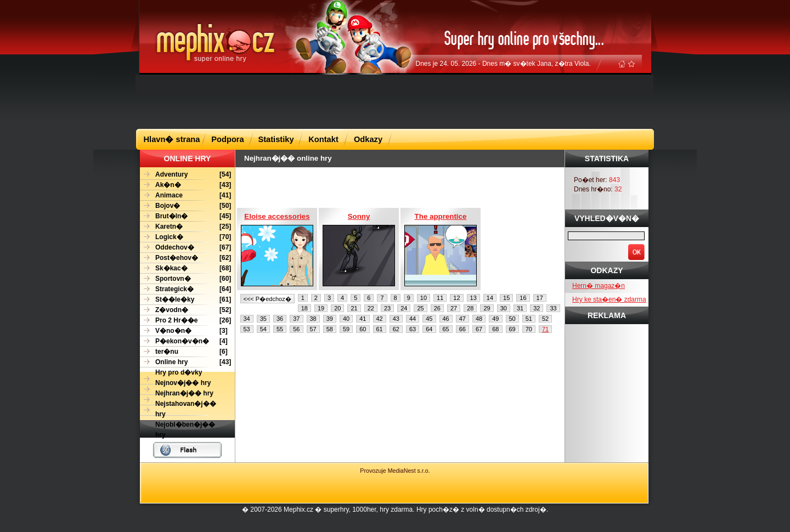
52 (545, 319)
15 (506, 298)
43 (396, 319)
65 (446, 329)
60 (363, 329)
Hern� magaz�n (599, 286)
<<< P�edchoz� (267, 299)
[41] (185, 196)
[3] (184, 331)
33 (553, 308)
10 (424, 298)
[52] (185, 310)
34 (247, 319)
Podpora (227, 139)
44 (413, 319)
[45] (185, 216)
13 (473, 298)
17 (540, 298)
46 (446, 319)
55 (280, 329)
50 (512, 319)
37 (296, 319)
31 (520, 308)
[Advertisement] (395, 101)
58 (330, 329)
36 (280, 319)
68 (495, 329)
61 (380, 329)
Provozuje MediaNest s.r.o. (395, 471)
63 (413, 329)
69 (512, 329)
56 (296, 329)
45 (429, 319)
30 (504, 308)
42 (380, 319)
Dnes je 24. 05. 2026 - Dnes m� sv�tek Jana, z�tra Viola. (503, 64)
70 (529, 329)
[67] (185, 248)
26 (437, 308)
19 (321, 308)
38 (313, 319)
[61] (185, 300)
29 (487, 308)
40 (346, 319)
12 (456, 298)
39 (330, 319)
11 (440, 298)
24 (404, 308)
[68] (185, 268)
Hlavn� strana (172, 139)
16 (523, 298)
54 (263, 329)
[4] (184, 341)
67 (479, 329)
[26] (185, 321)
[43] (185, 185)
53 (247, 329)
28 (470, 308)
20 (337, 308)
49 (495, 319)
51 (529, 319)
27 (454, 308)
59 (346, 329)
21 (354, 308)
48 (479, 319)
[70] (185, 237)
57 (313, 329)
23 (387, 308)
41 (363, 319)
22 (371, 308)
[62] (185, 258)
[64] (185, 289)
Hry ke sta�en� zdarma (609, 299)
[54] (185, 175)
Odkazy (368, 139)
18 (304, 308)
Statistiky (276, 139)
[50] (185, 206)
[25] (185, 227)
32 (537, 308)
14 (490, 298)
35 (263, 319)
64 (429, 329)
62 (396, 329)
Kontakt (323, 139)
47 (462, 319)
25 (420, 308)
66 (462, 329)
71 (545, 329)
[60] (185, 279)
